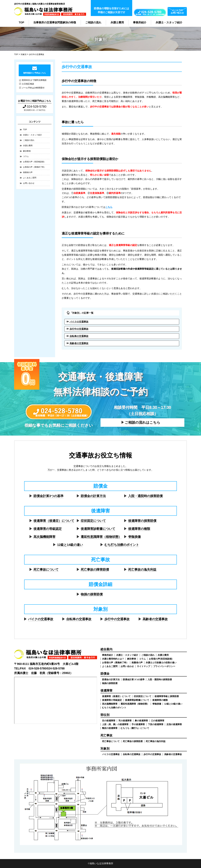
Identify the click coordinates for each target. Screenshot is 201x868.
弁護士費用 (117, 23)
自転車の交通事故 (79, 336)
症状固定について (93, 521)
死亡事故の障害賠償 (95, 570)
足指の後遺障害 (174, 724)
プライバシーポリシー (164, 666)
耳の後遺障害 (125, 721)
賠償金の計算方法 (93, 496)
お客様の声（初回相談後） (34, 162)
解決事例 (27, 151)
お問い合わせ (29, 183)
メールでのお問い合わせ (177, 12)
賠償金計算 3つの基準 (134, 679)
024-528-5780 (35, 107)
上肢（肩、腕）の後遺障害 (115, 724)
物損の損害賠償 (92, 594)
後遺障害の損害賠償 (142, 521)
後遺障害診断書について (98, 529)
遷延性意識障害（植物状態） (101, 537)
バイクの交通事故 (79, 322)
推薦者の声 (28, 172)
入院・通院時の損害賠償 (145, 496)
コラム (26, 156)
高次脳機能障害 (44, 537)
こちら (109, 207)
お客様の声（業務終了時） (34, 167)
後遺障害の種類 (139, 529)
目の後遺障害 (109, 721)
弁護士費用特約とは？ (113, 659)
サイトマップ (144, 666)
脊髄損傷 (134, 537)
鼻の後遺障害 (141, 721)
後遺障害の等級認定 (48, 529)
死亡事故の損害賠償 (133, 741)
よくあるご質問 (30, 178)
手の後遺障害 (138, 724)
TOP (21, 23)
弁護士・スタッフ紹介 (169, 23)
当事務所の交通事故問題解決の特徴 (55, 23)
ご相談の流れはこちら (143, 422)
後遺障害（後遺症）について (54, 521)
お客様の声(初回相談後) (161, 659)
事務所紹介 (140, 23)
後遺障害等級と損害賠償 (167, 696)
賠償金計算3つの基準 (48, 496)
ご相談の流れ (93, 23)
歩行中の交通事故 (79, 329)
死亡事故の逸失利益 (142, 570)
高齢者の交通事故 (79, 343)
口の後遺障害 (158, 721)
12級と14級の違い (70, 545)
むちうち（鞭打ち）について (135, 728)
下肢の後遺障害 (156, 724)
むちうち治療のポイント (114, 708)
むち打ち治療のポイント (122, 545)
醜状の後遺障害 (110, 728)
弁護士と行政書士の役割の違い (161, 663)
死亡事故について (46, 570)
